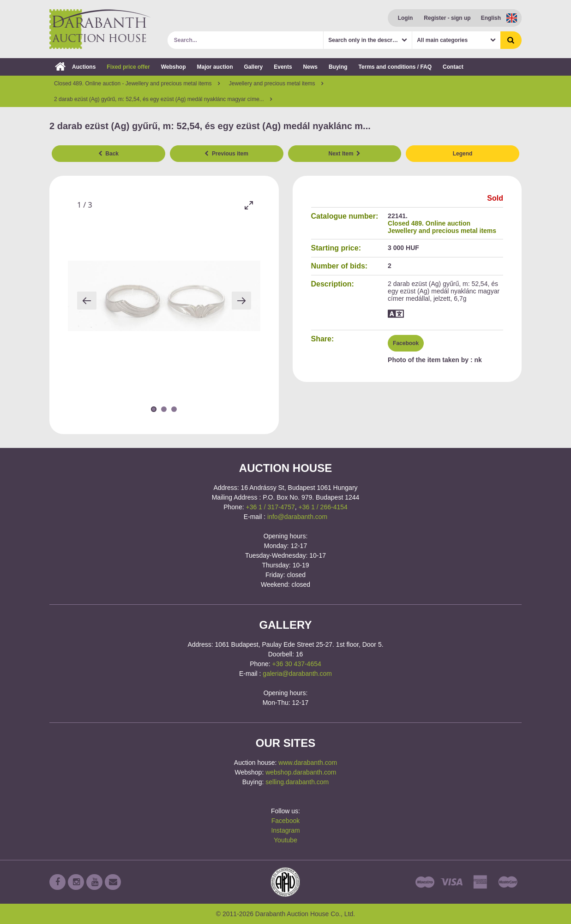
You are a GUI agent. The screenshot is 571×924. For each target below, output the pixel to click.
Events (283, 67)
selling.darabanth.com (297, 782)
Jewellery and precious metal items (442, 231)
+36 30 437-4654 (297, 664)
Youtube (285, 840)
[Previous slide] (87, 301)
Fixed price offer (128, 67)
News (310, 67)
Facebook (406, 343)
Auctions (75, 67)
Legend (463, 154)
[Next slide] (241, 301)
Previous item (226, 154)
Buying (338, 67)
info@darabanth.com (297, 517)
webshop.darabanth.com (301, 772)
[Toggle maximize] (249, 205)
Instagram (285, 830)
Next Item (345, 154)
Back (108, 154)
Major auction (215, 67)
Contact (453, 67)
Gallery (254, 67)
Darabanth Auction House (100, 29)
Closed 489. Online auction (429, 223)
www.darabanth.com (308, 763)
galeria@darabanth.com (297, 674)
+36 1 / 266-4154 (323, 507)
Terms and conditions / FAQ (395, 67)
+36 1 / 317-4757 (270, 507)
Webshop (174, 67)
